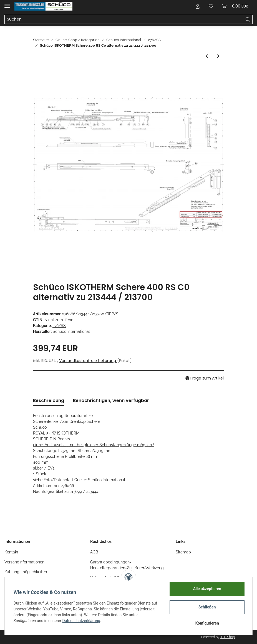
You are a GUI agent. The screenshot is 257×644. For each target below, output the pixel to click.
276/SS (59, 326)
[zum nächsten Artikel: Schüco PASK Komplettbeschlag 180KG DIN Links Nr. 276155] (218, 56)
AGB (94, 552)
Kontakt (11, 552)
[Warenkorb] (235, 6)
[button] (198, 6)
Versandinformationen (24, 562)
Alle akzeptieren (207, 589)
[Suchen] (124, 19)
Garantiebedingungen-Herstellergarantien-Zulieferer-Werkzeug (127, 565)
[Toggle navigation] (7, 3)
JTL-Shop (228, 637)
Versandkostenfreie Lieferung (88, 361)
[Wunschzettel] (211, 6)
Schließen (207, 607)
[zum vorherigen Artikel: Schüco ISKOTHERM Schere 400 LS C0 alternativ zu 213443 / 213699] (207, 56)
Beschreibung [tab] (49, 400)
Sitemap (183, 552)
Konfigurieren (207, 623)
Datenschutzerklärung (81, 621)
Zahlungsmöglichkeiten (26, 572)
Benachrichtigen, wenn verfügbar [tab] (111, 400)
